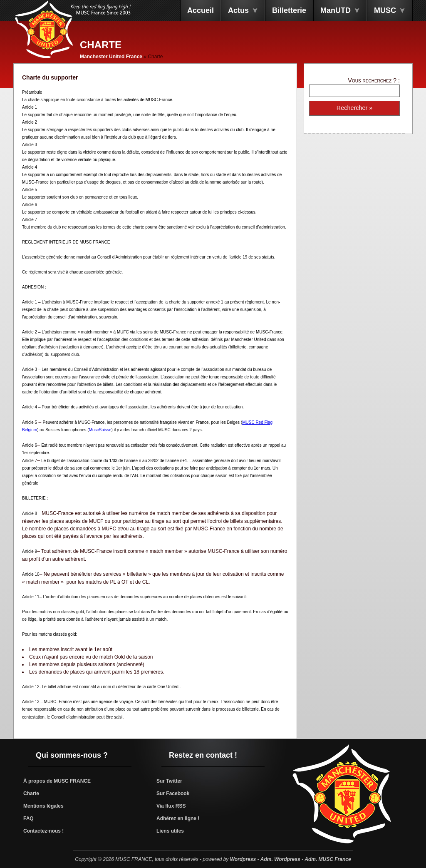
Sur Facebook (173, 793)
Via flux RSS (171, 806)
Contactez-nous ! (43, 831)
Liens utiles (170, 831)
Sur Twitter (169, 781)
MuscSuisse (100, 430)
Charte (31, 793)
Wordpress (243, 859)
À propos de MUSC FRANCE (57, 781)
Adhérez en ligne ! (178, 818)
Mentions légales (43, 806)
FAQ (28, 818)
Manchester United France (111, 57)
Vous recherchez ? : (374, 80)
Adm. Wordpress (280, 859)
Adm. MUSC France (328, 859)
